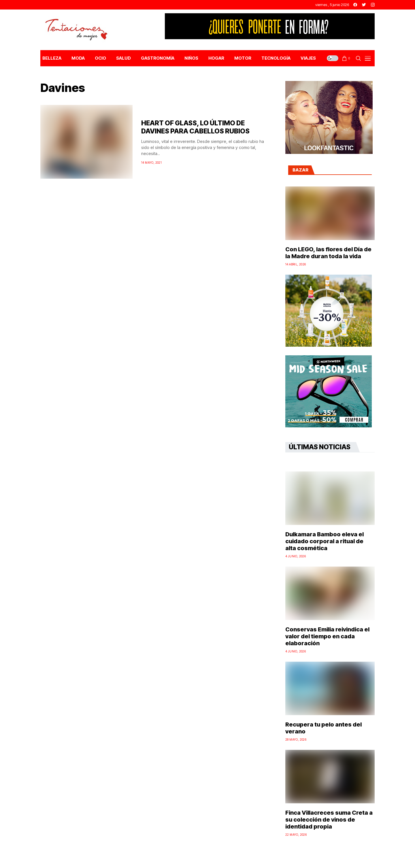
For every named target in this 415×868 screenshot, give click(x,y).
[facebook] (355, 5)
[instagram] (373, 5)
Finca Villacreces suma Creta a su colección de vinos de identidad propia (329, 820)
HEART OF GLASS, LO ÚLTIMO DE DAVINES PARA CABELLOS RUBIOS (195, 127)
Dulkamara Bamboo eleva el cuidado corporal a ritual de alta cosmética (325, 541)
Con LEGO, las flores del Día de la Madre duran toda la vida (328, 253)
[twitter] (364, 5)
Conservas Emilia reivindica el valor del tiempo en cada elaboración (327, 636)
